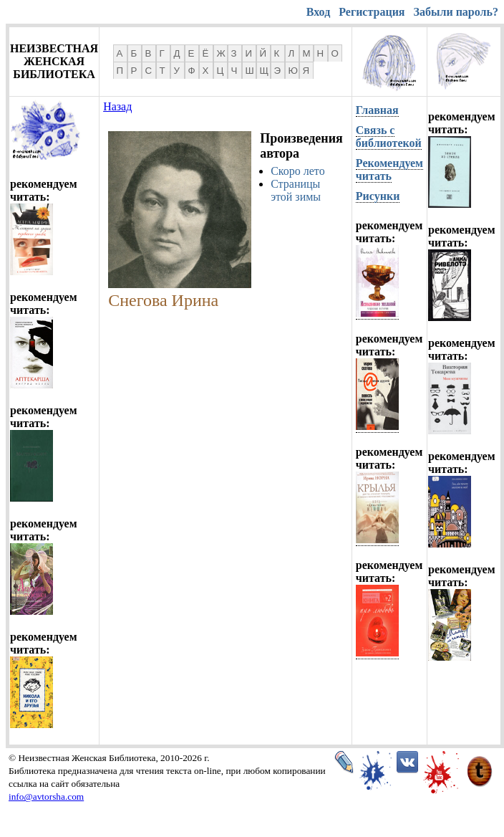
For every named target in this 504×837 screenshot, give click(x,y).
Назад (117, 106)
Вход (318, 12)
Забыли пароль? (456, 12)
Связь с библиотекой (389, 137)
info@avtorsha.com (46, 797)
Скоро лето (298, 171)
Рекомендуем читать (389, 169)
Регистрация (372, 12)
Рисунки (378, 196)
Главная (377, 110)
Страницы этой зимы (296, 190)
